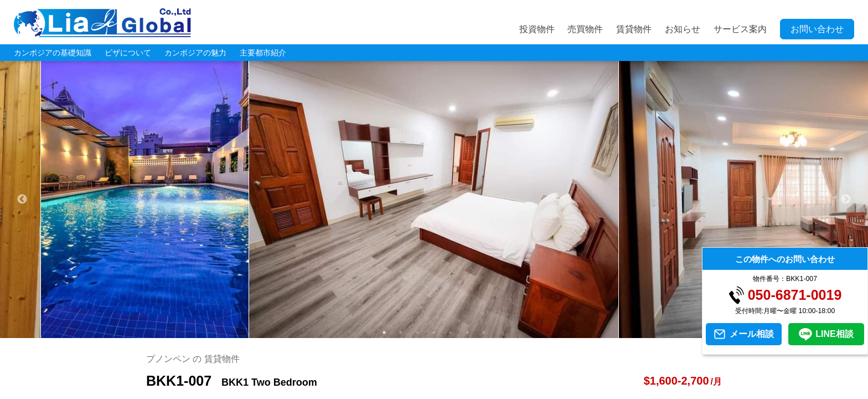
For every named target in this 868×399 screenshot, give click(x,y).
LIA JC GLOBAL (102, 23)
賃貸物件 (634, 29)
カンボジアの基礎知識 (53, 53)
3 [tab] (417, 332)
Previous (22, 199)
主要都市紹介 (263, 53)
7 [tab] (484, 332)
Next (846, 199)
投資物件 (537, 29)
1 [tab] (384, 332)
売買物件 (585, 29)
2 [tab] (401, 332)
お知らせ (683, 29)
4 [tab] (434, 332)
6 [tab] (467, 332)
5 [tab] (451, 332)
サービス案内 (740, 29)
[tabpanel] (434, 199)
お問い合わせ (817, 29)
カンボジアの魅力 (195, 53)
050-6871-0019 (795, 295)
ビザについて (128, 53)
